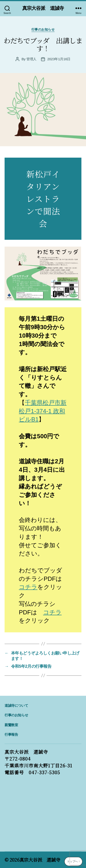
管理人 (31, 59)
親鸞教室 (11, 725)
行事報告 (11, 734)
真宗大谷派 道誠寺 (43, 8)
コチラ (28, 587)
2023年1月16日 (59, 59)
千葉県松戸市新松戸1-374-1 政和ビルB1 (43, 411)
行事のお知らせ (43, 29)
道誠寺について (16, 705)
